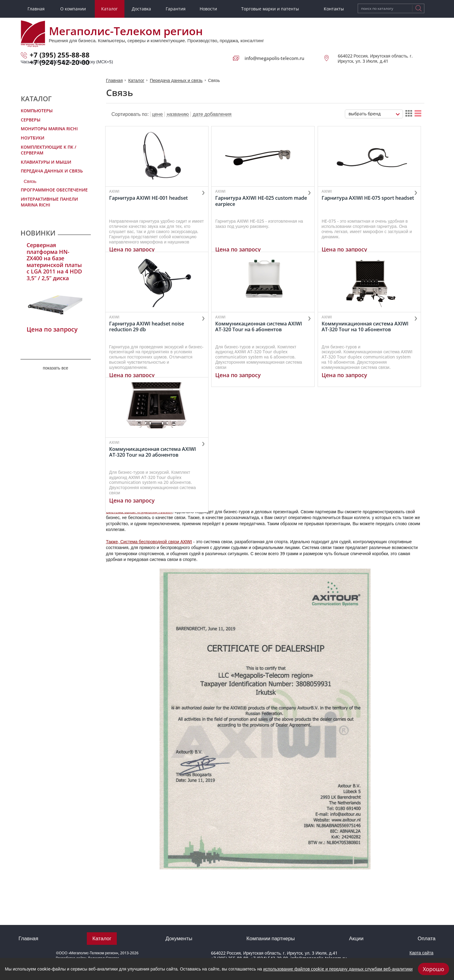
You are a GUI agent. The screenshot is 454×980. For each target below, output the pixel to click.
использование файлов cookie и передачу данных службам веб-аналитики (338, 969)
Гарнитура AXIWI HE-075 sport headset (370, 198)
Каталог (136, 80)
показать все (55, 368)
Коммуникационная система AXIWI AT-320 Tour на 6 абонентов (260, 340)
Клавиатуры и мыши (46, 162)
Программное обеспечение (54, 190)
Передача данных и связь (52, 171)
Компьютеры (37, 111)
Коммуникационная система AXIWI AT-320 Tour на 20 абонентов (153, 479)
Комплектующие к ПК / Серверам (48, 150)
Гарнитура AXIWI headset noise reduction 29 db (148, 340)
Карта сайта (421, 953)
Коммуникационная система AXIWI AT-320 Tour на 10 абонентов (367, 340)
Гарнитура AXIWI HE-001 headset (149, 198)
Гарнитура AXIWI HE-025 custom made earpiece (263, 201)
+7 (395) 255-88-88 (60, 55)
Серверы (31, 120)
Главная (114, 80)
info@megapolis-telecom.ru (274, 58)
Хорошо (434, 969)
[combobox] (374, 114)
